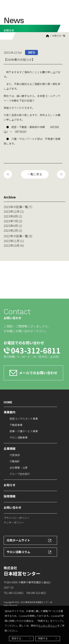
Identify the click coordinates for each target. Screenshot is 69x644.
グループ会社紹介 (20, 474)
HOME (47, 36)
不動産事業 (16, 425)
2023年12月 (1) (14, 211)
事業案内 (10, 412)
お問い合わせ (13, 507)
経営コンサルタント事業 (24, 419)
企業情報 (10, 448)
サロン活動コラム (18, 552)
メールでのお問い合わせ (38, 373)
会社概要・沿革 (19, 468)
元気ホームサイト (18, 540)
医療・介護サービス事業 (24, 431)
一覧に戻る (35, 174)
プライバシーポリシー (17, 518)
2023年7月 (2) (13, 221)
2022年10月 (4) (14, 245)
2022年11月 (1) (14, 241)
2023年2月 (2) (13, 230)
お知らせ (10, 485)
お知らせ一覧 (59, 36)
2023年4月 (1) (13, 226)
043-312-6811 (36, 350)
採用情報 (10, 496)
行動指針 (15, 461)
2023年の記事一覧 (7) (18, 207)
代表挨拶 (15, 455)
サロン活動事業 (19, 437)
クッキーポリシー (48, 626)
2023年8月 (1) (13, 216)
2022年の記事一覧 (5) (18, 236)
